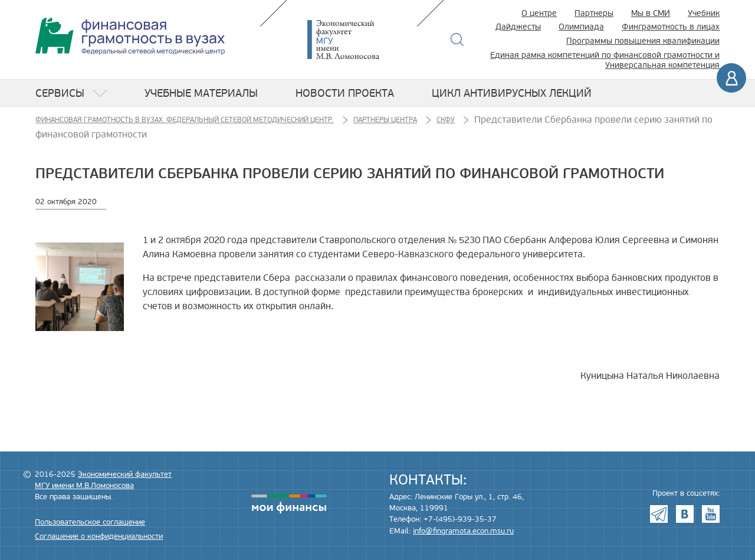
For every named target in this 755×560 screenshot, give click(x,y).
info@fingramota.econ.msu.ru (463, 531)
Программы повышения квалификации (643, 41)
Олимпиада (581, 27)
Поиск (457, 40)
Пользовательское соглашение (90, 522)
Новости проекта (345, 93)
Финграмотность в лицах (671, 27)
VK (685, 514)
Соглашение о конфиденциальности (99, 536)
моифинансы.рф (289, 504)
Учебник (704, 13)
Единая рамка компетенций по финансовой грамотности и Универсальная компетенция (605, 60)
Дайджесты (518, 27)
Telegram (659, 514)
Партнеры (594, 13)
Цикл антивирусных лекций (512, 93)
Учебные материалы (201, 93)
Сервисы (60, 93)
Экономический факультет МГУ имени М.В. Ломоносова (361, 40)
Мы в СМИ (651, 13)
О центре (539, 13)
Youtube (711, 514)
